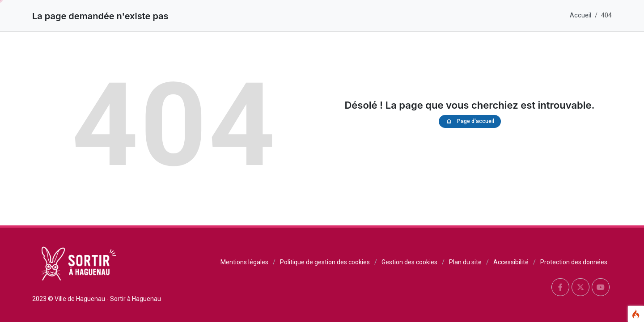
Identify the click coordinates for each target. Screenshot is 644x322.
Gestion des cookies (409, 262)
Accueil (580, 15)
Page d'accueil (470, 121)
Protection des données (574, 262)
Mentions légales (244, 262)
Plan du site (465, 262)
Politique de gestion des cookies (325, 262)
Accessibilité (511, 262)
